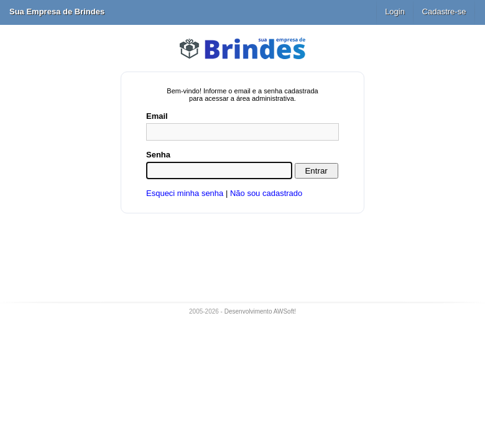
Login (395, 12)
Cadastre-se (444, 12)
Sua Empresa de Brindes (57, 12)
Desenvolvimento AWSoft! (260, 311)
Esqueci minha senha (185, 193)
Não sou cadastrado (266, 193)
